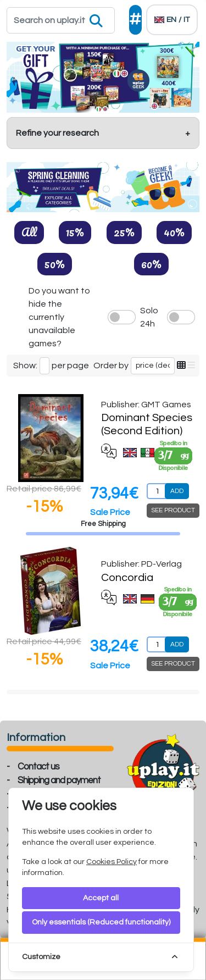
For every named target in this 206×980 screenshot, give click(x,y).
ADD (177, 491)
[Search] (61, 20)
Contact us (38, 767)
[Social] (135, 20)
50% (55, 264)
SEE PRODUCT (173, 510)
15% (75, 232)
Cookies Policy (112, 862)
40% (174, 232)
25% (124, 232)
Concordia (127, 578)
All (29, 232)
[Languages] (172, 20)
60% (151, 264)
